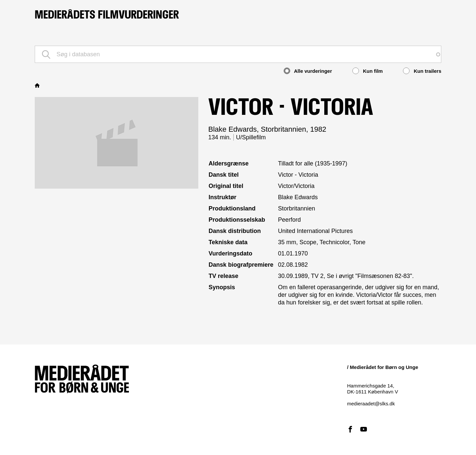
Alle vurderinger (308, 71)
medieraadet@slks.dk (371, 404)
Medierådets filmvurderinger (107, 15)
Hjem (38, 85)
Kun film (368, 71)
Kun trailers (422, 71)
